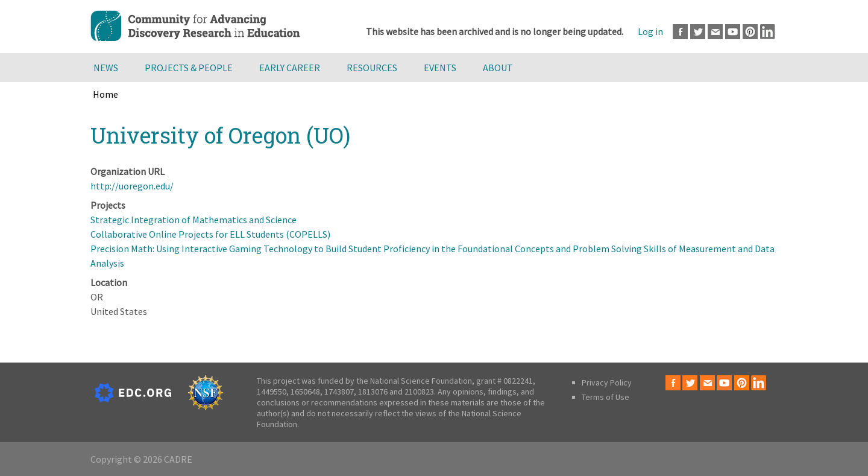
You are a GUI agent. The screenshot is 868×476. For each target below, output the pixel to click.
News (106, 68)
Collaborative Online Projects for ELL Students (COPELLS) (210, 234)
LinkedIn (768, 32)
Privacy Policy (607, 382)
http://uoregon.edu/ (132, 186)
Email (715, 32)
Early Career (290, 68)
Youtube (733, 32)
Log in (650, 31)
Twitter (698, 32)
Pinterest (750, 32)
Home (105, 94)
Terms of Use (605, 397)
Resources (372, 68)
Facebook (680, 32)
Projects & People (189, 68)
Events (440, 68)
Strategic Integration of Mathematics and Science (193, 220)
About (498, 68)
